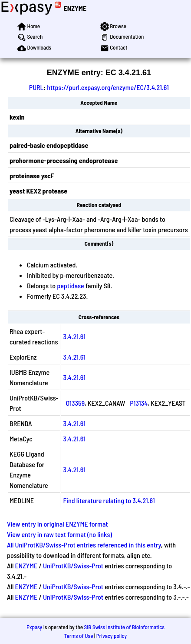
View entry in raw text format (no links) (59, 534)
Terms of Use (79, 636)
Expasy (34, 627)
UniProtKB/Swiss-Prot (73, 566)
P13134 (139, 403)
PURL (36, 87)
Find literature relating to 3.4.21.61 (109, 500)
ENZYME (75, 8)
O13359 (75, 403)
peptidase (70, 285)
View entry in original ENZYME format (58, 524)
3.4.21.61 (74, 336)
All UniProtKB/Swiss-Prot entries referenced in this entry (84, 545)
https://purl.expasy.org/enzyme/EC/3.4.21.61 (108, 87)
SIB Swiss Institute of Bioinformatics (124, 627)
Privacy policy (112, 636)
